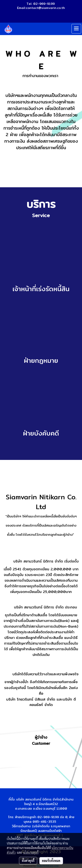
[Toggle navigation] (76, 29)
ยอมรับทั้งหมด (51, 861)
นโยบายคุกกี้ (31, 852)
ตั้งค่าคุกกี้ (28, 861)
